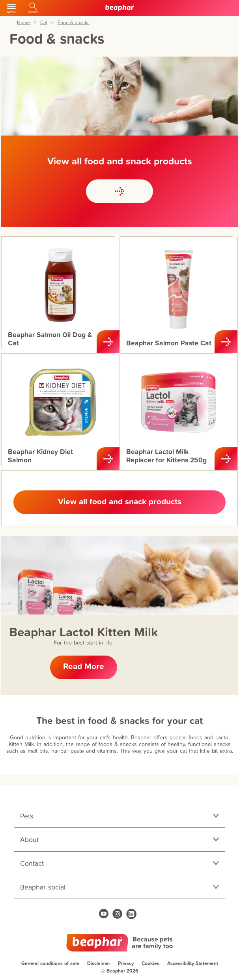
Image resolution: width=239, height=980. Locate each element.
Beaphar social (43, 887)
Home (23, 23)
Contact (32, 863)
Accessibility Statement (193, 963)
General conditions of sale (50, 963)
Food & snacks (74, 23)
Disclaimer (99, 963)
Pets (27, 816)
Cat (44, 23)
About (29, 840)
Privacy (126, 963)
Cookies (150, 963)
